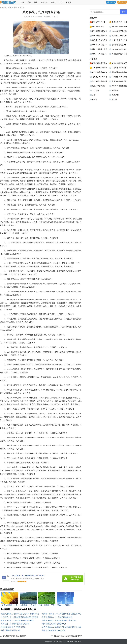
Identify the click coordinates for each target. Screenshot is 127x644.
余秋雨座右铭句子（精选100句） (14, 627)
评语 (94, 95)
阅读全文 (47, 17)
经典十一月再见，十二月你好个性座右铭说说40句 (61, 614)
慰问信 (114, 99)
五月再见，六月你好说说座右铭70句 (15, 624)
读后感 (95, 99)
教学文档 (44, 2)
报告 (36, 2)
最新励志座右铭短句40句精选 (53, 630)
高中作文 (115, 95)
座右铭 (22, 8)
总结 (29, 2)
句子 (61, 2)
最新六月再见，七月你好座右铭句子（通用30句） (20, 614)
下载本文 (55, 17)
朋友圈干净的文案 (99, 22)
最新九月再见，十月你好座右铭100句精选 (17, 620)
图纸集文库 (59, 641)
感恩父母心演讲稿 (99, 86)
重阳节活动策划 (98, 27)
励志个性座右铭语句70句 (11, 630)
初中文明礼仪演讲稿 (100, 81)
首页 (22, 2)
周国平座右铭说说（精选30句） (54, 624)
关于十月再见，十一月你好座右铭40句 (57, 617)
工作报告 (96, 90)
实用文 (53, 2)
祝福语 (69, 2)
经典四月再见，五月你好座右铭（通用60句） (60, 620)
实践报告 (115, 90)
